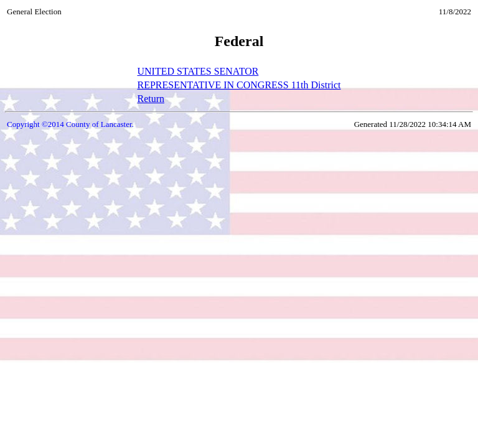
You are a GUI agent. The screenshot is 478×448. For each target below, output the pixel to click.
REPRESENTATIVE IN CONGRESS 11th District (239, 85)
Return (151, 99)
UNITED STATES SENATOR (198, 71)
